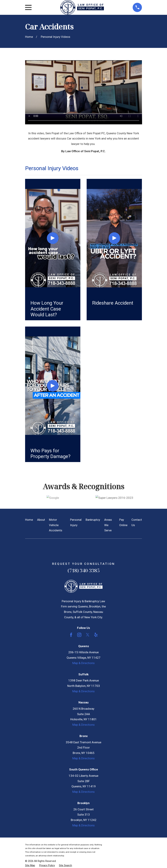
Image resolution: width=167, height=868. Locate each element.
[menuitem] (30, 866)
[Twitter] (88, 635)
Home (29, 520)
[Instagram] (79, 635)
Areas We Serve (108, 525)
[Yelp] (96, 635)
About (41, 520)
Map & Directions (83, 663)
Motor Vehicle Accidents (56, 525)
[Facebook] (71, 635)
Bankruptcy (93, 520)
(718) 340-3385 (83, 570)
